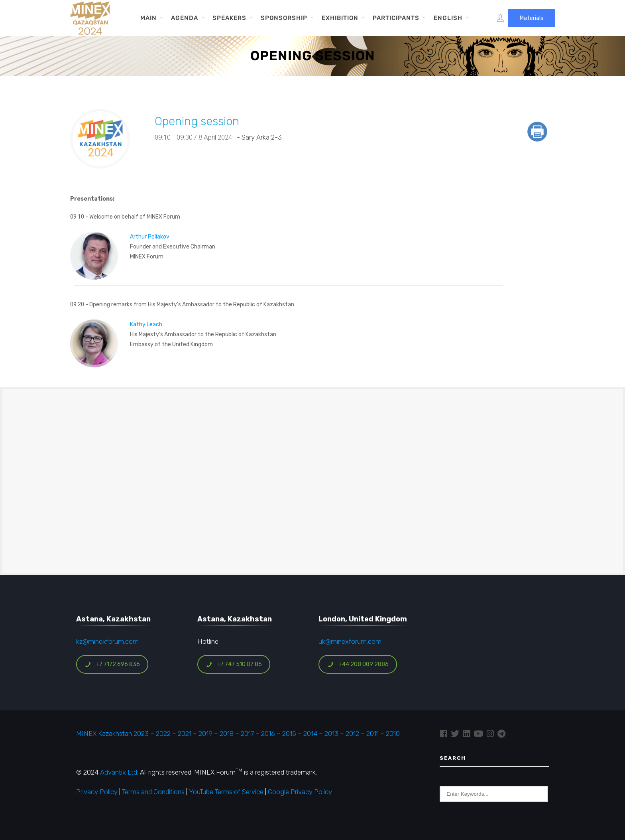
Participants (396, 18)
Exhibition (340, 18)
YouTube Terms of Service (226, 792)
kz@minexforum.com (107, 641)
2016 (268, 734)
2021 (185, 734)
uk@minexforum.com (350, 641)
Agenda (185, 18)
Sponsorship (284, 18)
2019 (205, 734)
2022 (163, 734)
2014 (310, 734)
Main (148, 18)
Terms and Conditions (153, 792)
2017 (247, 734)
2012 (352, 734)
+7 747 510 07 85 (234, 664)
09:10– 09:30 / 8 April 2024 (195, 137)
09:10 (77, 217)
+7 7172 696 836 (112, 664)
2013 (331, 734)
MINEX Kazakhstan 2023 (112, 734)
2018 (227, 734)
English (448, 18)
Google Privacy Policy (300, 792)
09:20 (77, 304)
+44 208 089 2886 (358, 664)
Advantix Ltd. (119, 772)
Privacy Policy (97, 792)
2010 (393, 734)
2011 (372, 734)
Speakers (229, 18)
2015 (289, 734)
